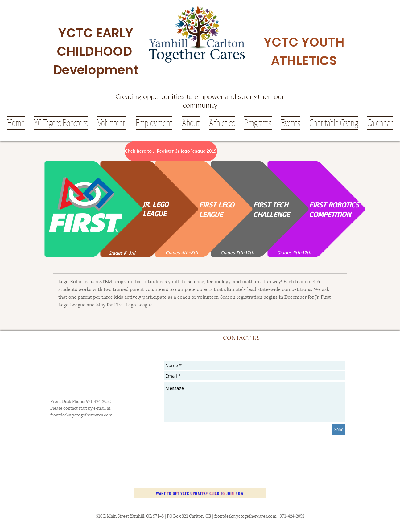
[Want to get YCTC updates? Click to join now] (200, 493)
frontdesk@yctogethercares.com (81, 415)
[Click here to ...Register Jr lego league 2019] (171, 151)
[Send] (339, 430)
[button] (191, 123)
